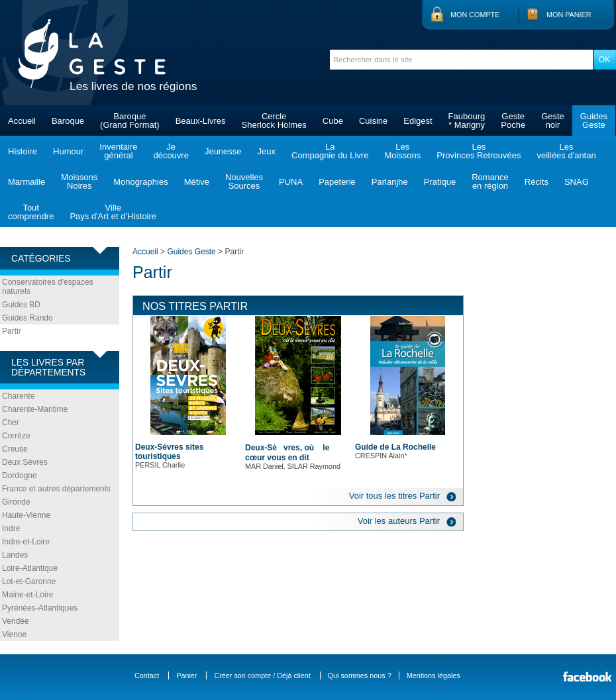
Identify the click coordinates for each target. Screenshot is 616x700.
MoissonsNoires (79, 181)
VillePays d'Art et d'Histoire (113, 212)
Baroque (68, 121)
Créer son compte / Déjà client (262, 675)
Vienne (14, 634)
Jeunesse (223, 151)
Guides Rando (27, 318)
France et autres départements (56, 489)
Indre (11, 528)
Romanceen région (490, 181)
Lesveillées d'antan (566, 151)
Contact (147, 675)
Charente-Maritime (35, 409)
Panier (186, 675)
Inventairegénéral (118, 151)
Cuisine (373, 121)
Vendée (16, 621)
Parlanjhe (390, 182)
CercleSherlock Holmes (274, 121)
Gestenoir (553, 121)
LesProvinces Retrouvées (479, 151)
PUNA (291, 182)
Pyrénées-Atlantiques (40, 608)
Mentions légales (434, 675)
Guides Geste (191, 252)
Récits (537, 182)
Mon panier (569, 15)
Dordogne (20, 475)
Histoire (23, 151)
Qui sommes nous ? (360, 675)
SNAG (577, 182)
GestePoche (513, 121)
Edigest (418, 121)
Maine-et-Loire (27, 595)
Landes (15, 555)
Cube (333, 121)
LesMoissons (402, 151)
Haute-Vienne (26, 515)
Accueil (22, 121)
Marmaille (26, 182)
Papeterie (337, 182)
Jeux (267, 151)
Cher (11, 423)
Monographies (140, 182)
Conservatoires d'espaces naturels (48, 287)
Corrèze (16, 436)
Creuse (15, 449)
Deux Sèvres (25, 462)
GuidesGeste (594, 121)
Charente (18, 396)
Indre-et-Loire (26, 542)
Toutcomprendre (31, 212)
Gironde (16, 502)
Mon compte (475, 15)
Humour (68, 151)
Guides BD (21, 305)
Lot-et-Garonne (29, 581)
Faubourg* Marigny (467, 121)
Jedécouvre (171, 151)
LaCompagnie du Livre (330, 151)
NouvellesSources (244, 181)
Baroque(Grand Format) (130, 121)
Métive (197, 182)
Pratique (440, 182)
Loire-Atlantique (30, 568)
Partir (12, 331)
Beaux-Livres (201, 121)
